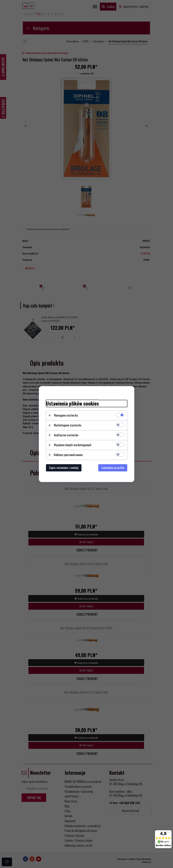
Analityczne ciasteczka (66, 435)
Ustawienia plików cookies (72, 403)
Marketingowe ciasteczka (68, 425)
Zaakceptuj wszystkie (113, 468)
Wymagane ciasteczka (66, 415)
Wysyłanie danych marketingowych (73, 445)
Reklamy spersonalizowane (68, 455)
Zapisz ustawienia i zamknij (64, 468)
